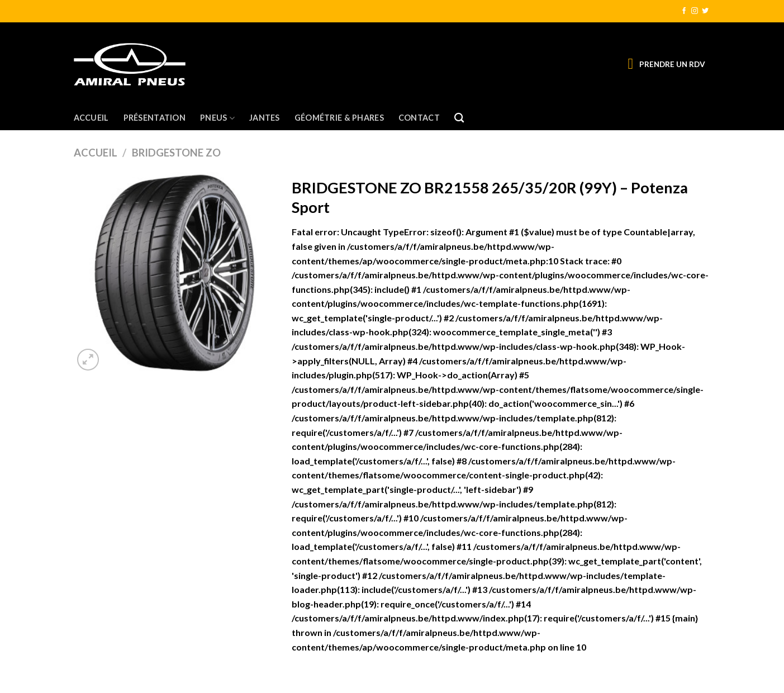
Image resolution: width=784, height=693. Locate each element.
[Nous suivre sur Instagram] (695, 11)
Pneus (217, 118)
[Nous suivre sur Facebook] (684, 11)
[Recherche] (459, 118)
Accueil (91, 118)
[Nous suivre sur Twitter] (705, 11)
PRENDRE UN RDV (672, 64)
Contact (419, 118)
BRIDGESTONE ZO (176, 153)
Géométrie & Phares (339, 118)
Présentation (155, 118)
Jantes (265, 118)
